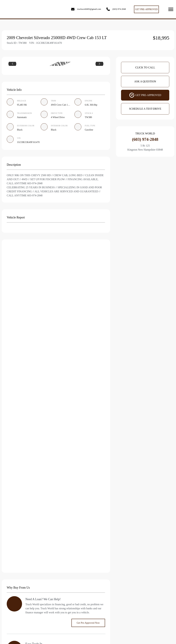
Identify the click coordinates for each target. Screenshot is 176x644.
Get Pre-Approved (145, 95)
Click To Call (145, 67)
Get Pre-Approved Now (88, 623)
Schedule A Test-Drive (145, 109)
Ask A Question (145, 81)
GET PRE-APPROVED (146, 9)
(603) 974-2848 (119, 9)
